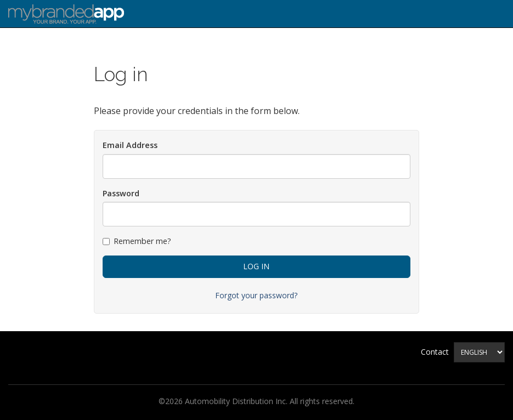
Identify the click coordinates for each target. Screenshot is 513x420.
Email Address (130, 145)
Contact (435, 352)
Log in (256, 266)
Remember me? (137, 241)
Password (121, 193)
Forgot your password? (256, 295)
